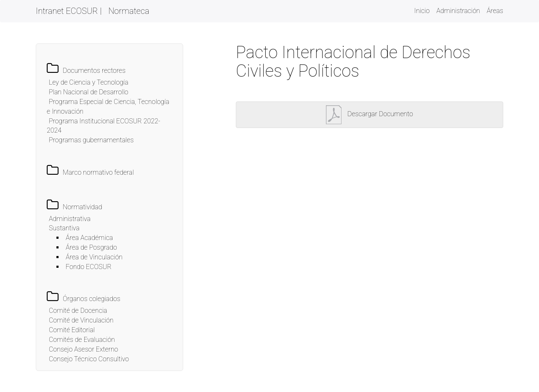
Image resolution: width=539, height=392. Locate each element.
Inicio (422, 10)
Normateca (129, 11)
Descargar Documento (370, 114)
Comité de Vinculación (81, 320)
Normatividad (83, 207)
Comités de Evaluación (82, 340)
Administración (458, 11)
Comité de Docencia (78, 311)
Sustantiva (64, 228)
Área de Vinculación (94, 257)
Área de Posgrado (91, 247)
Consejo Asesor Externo (83, 349)
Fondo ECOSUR (89, 267)
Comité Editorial (72, 330)
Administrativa (70, 219)
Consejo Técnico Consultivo (89, 359)
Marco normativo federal (98, 172)
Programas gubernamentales (91, 140)
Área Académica (89, 238)
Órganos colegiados (92, 299)
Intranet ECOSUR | (69, 11)
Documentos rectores (94, 71)
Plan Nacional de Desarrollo (89, 92)
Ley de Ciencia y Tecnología (89, 82)
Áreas (495, 11)
